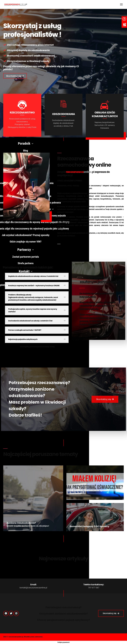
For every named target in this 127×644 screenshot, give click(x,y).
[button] (15, 76)
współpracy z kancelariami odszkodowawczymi (75, 188)
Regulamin (119, 637)
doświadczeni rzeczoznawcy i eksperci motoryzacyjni (100, 186)
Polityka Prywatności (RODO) (86, 637)
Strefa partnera (105, 637)
